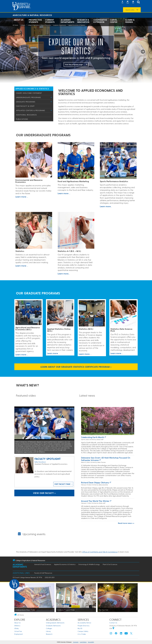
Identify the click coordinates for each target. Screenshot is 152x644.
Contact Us (113, 623)
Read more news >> (126, 523)
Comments (76, 642)
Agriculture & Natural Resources (32, 15)
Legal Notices (83, 642)
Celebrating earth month (93, 437)
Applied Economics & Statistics (77, 25)
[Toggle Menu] (51, 97)
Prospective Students (35, 21)
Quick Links (130, 10)
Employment (19, 634)
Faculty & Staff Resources (43, 573)
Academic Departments (67, 21)
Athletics (17, 626)
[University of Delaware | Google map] (113, 628)
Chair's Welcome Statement (29, 93)
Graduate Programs (26, 102)
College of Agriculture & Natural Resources (39, 25)
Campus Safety (83, 631)
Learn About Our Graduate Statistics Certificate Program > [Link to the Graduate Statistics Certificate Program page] (76, 367)
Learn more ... (22, 197)
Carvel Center (114, 21)
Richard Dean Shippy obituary (95, 482)
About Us (18, 20)
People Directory (83, 626)
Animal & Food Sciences (43, 564)
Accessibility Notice (84, 623)
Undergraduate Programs (28, 97)
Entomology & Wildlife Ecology (89, 564)
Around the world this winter (95, 501)
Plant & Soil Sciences (110, 564)
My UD (80, 628)
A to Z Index (82, 634)
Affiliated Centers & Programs (30, 110)
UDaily (16, 628)
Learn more (52, 353)
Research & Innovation (83, 21)
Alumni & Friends (130, 21)
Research (49, 634)
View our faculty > (44, 493)
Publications (22, 119)
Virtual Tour (18, 631)
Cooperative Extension (100, 21)
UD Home (15, 25)
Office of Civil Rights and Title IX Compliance (100, 552)
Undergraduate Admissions (55, 623)
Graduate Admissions (53, 626)
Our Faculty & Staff (25, 106)
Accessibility (91, 642)
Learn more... (106, 206)
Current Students (50, 21)
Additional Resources (26, 115)
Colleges (23, 25)
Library (48, 631)
